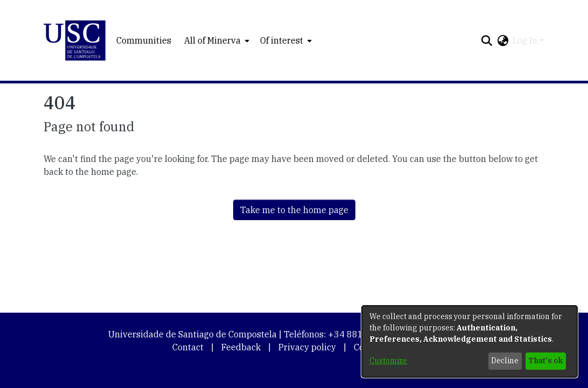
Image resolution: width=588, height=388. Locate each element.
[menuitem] (216, 40)
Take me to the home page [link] (294, 210)
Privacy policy (307, 347)
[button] (75, 41)
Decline (505, 361)
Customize (388, 361)
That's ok (545, 361)
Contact (188, 347)
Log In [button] (526, 40)
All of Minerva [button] (212, 40)
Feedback (241, 347)
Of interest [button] (282, 40)
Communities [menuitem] (144, 40)
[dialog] (470, 341)
